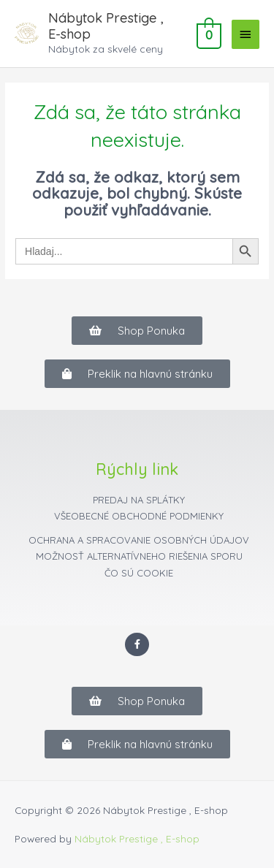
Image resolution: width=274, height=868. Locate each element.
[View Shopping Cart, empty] (208, 34)
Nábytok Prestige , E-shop (106, 26)
